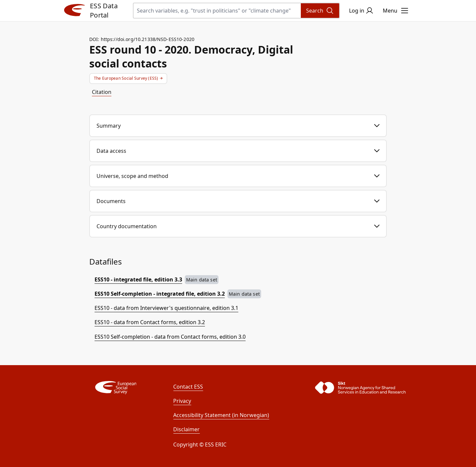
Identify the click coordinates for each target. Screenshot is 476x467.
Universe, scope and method (238, 176)
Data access (238, 151)
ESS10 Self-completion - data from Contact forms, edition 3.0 (170, 337)
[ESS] (116, 388)
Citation (102, 92)
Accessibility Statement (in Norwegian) (221, 415)
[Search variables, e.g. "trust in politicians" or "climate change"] (236, 11)
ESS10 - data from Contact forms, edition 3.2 (150, 322)
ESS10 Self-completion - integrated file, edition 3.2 (160, 294)
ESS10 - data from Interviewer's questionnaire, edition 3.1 (166, 308)
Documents (238, 201)
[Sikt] (348, 388)
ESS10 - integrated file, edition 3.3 (138, 279)
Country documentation (238, 226)
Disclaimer (186, 429)
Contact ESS (188, 387)
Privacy (182, 401)
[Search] (320, 11)
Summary (238, 126)
